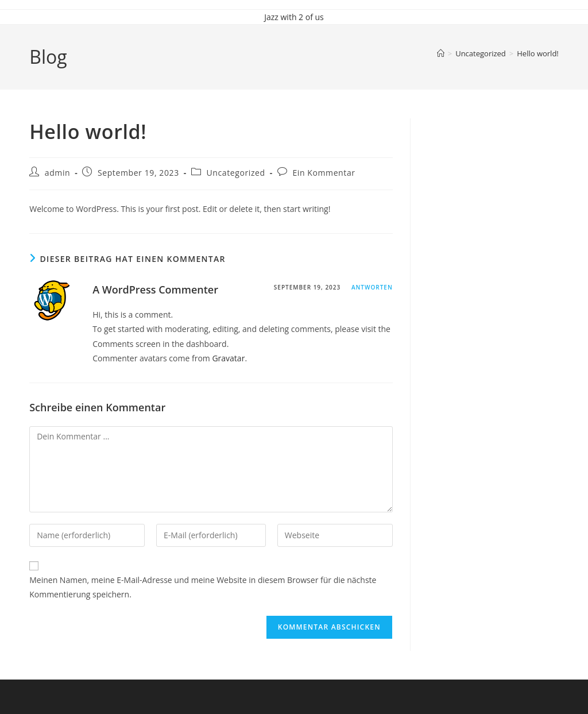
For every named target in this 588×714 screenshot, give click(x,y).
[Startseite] (441, 53)
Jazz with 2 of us (294, 17)
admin (57, 173)
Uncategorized (235, 173)
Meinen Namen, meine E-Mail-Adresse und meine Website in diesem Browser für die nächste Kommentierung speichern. (203, 587)
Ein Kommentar (324, 173)
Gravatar (228, 358)
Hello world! (538, 53)
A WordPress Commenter (155, 290)
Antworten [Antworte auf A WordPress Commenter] (372, 287)
